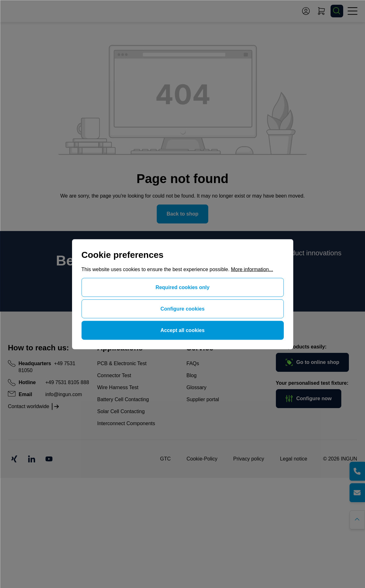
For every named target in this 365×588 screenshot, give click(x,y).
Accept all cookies (183, 330)
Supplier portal (203, 399)
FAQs (193, 363)
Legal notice (294, 459)
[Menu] (352, 11)
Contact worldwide (29, 406)
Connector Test (114, 375)
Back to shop (182, 214)
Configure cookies (183, 309)
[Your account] (306, 11)
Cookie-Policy (202, 459)
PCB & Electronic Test (122, 363)
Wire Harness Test (118, 387)
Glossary (196, 387)
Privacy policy (249, 459)
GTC (165, 459)
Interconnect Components (126, 423)
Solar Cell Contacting (121, 411)
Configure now (309, 399)
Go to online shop (313, 362)
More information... (252, 269)
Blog (192, 375)
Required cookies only (182, 287)
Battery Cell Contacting (123, 399)
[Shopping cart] (321, 11)
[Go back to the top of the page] (358, 519)
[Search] (337, 11)
